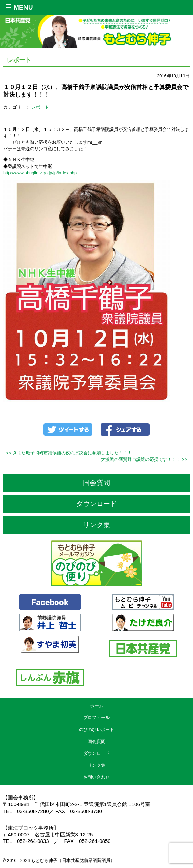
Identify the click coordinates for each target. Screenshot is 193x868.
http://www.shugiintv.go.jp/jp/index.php (40, 173)
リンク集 (96, 525)
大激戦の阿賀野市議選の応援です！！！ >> (144, 459)
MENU (18, 7)
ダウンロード (96, 504)
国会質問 (96, 483)
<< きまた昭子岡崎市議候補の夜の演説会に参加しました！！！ (69, 453)
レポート (40, 107)
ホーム (97, 706)
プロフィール (96, 718)
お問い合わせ (96, 777)
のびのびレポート (96, 730)
